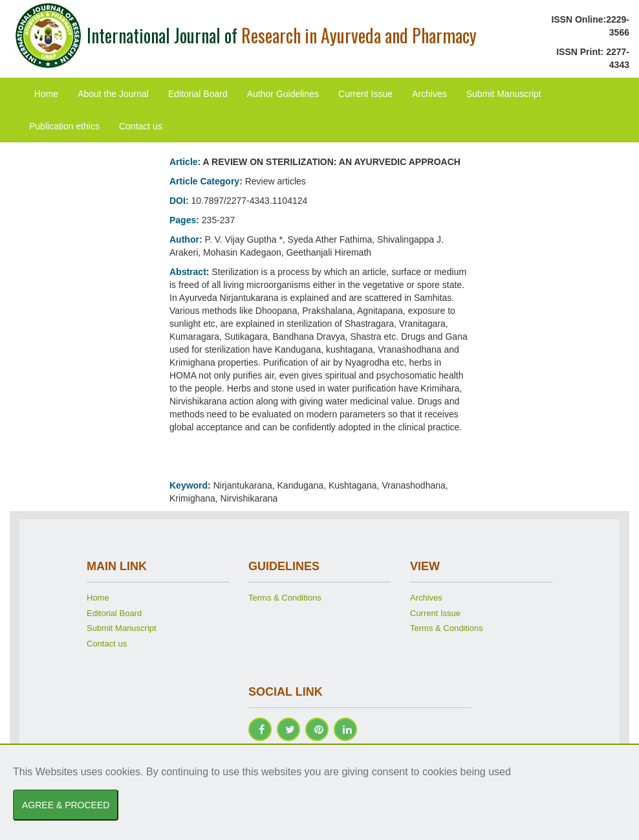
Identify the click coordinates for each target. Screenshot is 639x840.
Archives (429, 94)
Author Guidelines (283, 94)
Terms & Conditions (285, 598)
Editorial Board (198, 94)
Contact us (141, 126)
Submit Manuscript (504, 94)
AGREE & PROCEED (66, 805)
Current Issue (365, 94)
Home (46, 94)
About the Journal (113, 94)
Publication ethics (64, 126)
